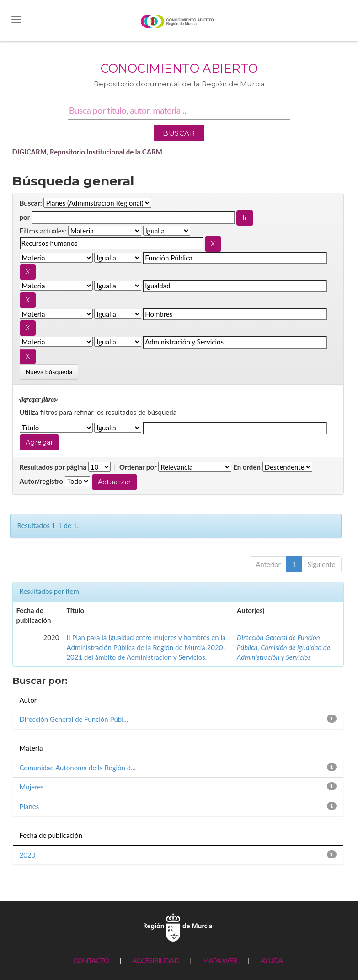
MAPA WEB (220, 960)
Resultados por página (53, 467)
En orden (247, 467)
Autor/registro (42, 481)
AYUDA (271, 960)
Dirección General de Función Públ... (74, 719)
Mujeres (32, 787)
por (25, 217)
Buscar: (31, 203)
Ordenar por (138, 467)
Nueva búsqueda (49, 372)
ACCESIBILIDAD (156, 960)
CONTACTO (91, 960)
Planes (29, 806)
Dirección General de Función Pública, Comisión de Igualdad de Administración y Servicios (283, 647)
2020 (28, 855)
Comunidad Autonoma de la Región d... (78, 768)
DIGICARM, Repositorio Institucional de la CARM (88, 152)
